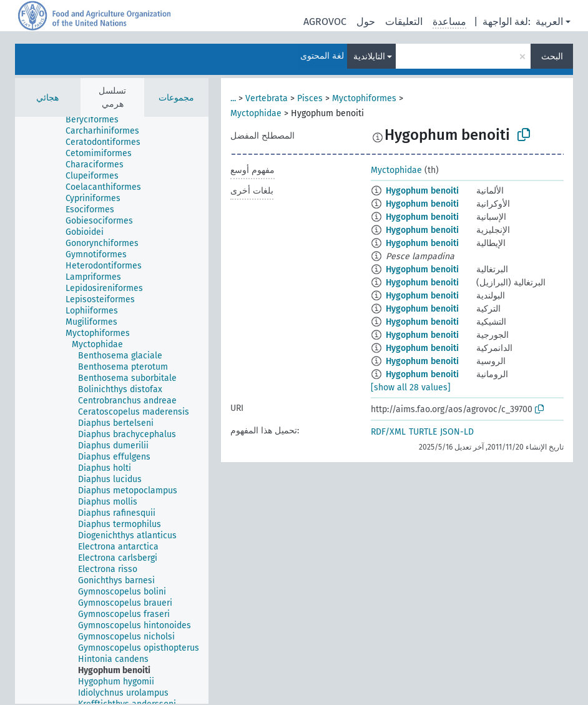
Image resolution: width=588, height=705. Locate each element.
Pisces (310, 98)
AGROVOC (325, 22)
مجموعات (176, 98)
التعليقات (404, 22)
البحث (552, 57)
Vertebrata (267, 98)
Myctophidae (256, 113)
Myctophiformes (364, 98)
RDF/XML (388, 432)
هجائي (47, 98)
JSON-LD (457, 432)
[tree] (112, 410)
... (233, 98)
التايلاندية (369, 57)
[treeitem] (97, 120)
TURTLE (423, 432)
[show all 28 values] (411, 387)
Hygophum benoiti (422, 191)
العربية (549, 22)
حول (366, 22)
